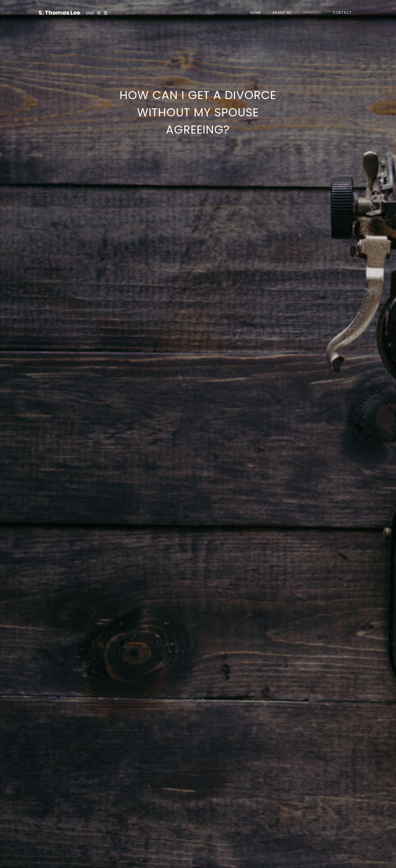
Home (256, 12)
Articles (312, 12)
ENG (90, 13)
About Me (282, 12)
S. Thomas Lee (59, 13)
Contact (342, 12)
